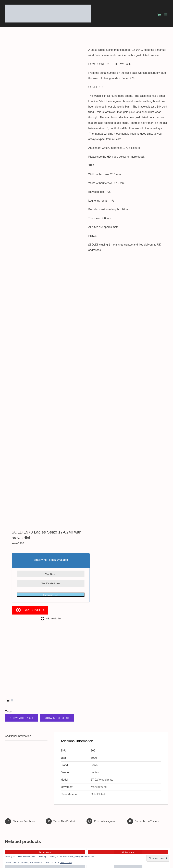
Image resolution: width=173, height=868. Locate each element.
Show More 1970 (22, 718)
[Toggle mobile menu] (166, 15)
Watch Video (34, 610)
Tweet (9, 711)
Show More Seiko (57, 718)
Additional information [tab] (18, 736)
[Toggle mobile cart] (159, 15)
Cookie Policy (66, 863)
